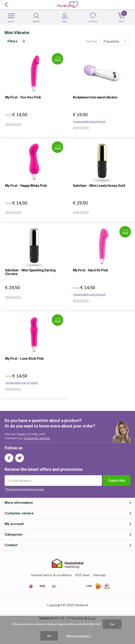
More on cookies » (79, 636)
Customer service (37, 438)
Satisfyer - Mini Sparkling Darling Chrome (30, 272)
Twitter (20, 457)
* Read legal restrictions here (24, 489)
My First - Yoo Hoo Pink (23, 97)
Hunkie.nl (81, 605)
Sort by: (92, 41)
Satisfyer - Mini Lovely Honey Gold (99, 186)
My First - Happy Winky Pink (26, 186)
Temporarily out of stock (89, 121)
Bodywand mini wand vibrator (95, 97)
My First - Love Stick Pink (24, 359)
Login (65, 18)
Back (6, 5)
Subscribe (117, 480)
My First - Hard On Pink (90, 270)
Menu (11, 18)
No (49, 636)
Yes (112, 624)
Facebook (9, 457)
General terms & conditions (51, 575)
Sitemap (99, 575)
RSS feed (82, 575)
